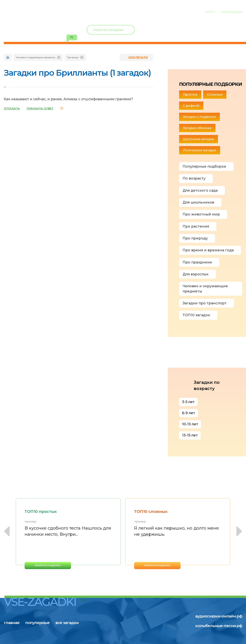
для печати (138, 57)
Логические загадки (200, 150)
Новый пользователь (217, 27)
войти (210, 12)
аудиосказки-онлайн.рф (219, 616)
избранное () (220, 35)
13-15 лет (190, 435)
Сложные (215, 95)
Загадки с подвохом (199, 117)
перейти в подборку (48, 565)
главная (12, 11)
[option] (68, 534)
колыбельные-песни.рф (219, 626)
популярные (42, 11)
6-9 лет (189, 413)
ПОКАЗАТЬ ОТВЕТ (40, 108)
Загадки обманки (197, 128)
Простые (190, 95)
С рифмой (191, 106)
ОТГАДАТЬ (12, 108)
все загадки (76, 11)
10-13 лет (190, 424)
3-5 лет (188, 402)
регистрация (232, 12)
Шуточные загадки (199, 139)
